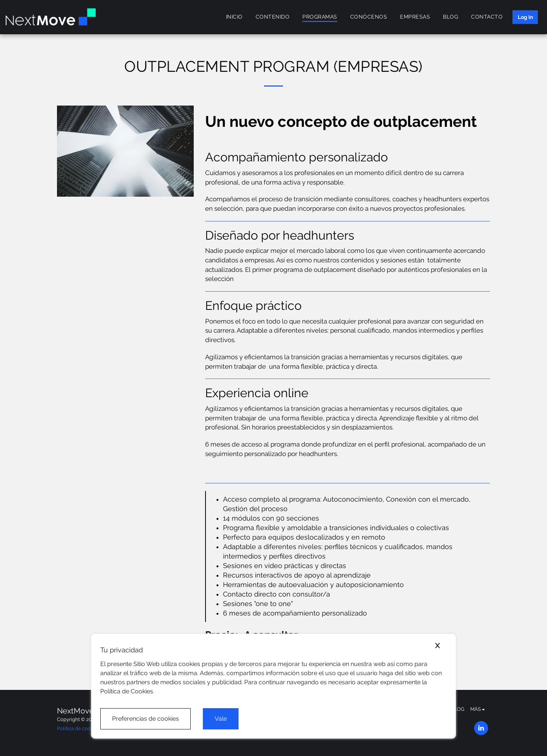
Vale (221, 719)
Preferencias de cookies (145, 719)
